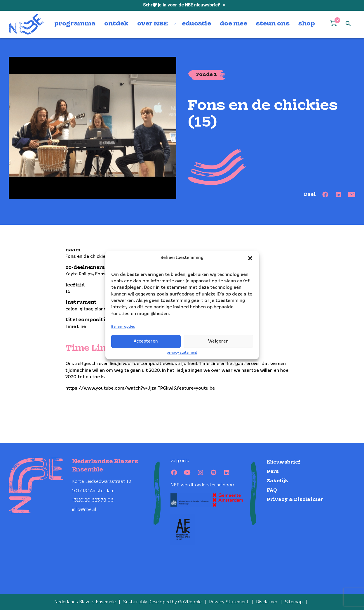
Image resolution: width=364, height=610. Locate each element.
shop (307, 24)
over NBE (153, 24)
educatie (196, 24)
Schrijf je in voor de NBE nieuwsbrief (182, 5)
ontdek (116, 24)
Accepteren (146, 341)
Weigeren (218, 341)
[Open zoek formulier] (348, 24)
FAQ (272, 490)
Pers (273, 472)
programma (75, 24)
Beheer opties (123, 327)
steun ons (273, 24)
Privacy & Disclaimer (295, 500)
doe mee (234, 24)
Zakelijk (278, 481)
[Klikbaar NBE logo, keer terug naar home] (27, 24)
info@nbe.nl (84, 510)
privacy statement (182, 353)
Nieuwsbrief (284, 462)
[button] (250, 258)
